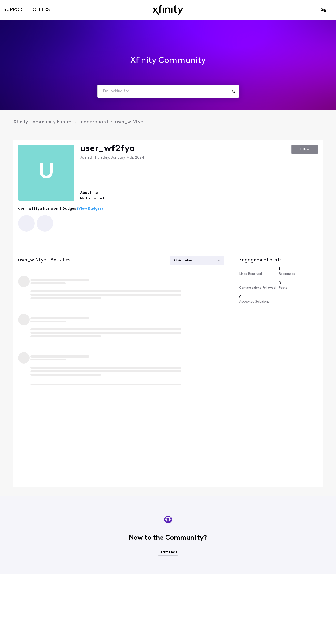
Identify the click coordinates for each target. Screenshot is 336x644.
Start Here (168, 446)
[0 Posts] (298, 269)
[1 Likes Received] (259, 255)
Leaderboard (93, 122)
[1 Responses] (298, 255)
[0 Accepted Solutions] (259, 283)
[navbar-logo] (168, 10)
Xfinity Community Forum (42, 122)
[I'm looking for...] (234, 91)
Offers (41, 10)
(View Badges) (89, 209)
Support (14, 10)
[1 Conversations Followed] (259, 269)
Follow (305, 149)
